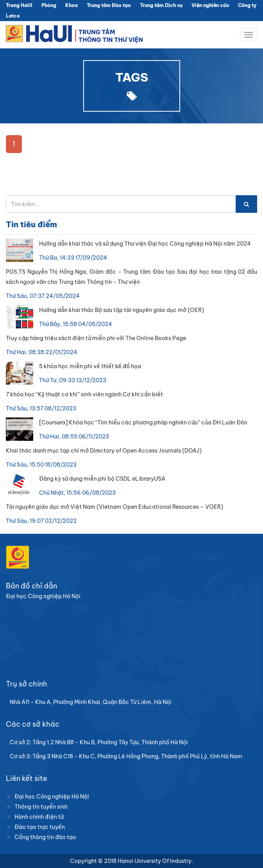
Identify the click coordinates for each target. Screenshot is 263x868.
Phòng (49, 5)
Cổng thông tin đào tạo (45, 837)
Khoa (72, 5)
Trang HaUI (19, 5)
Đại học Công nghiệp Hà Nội (52, 797)
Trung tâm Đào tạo (109, 5)
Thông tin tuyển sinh (41, 807)
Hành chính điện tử (39, 817)
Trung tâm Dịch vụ (161, 5)
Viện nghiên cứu (210, 5)
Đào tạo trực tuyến (40, 827)
